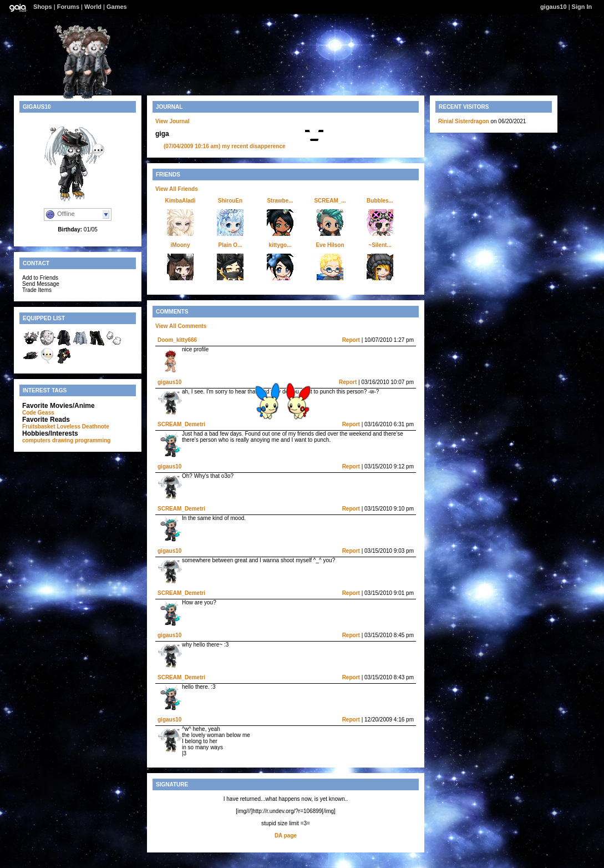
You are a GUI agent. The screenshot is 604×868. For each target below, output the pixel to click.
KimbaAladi (180, 201)
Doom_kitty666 (177, 340)
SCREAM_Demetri (181, 424)
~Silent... (380, 245)
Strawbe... (280, 201)
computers (36, 440)
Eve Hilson (330, 245)
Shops (43, 7)
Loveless (68, 427)
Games (117, 7)
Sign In (582, 7)
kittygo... (280, 245)
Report (351, 340)
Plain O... (230, 245)
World (93, 7)
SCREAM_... (330, 201)
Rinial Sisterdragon (464, 121)
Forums (68, 7)
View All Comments (181, 326)
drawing (63, 440)
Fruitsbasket (39, 427)
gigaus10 (554, 7)
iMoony (181, 245)
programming (93, 440)
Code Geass (38, 413)
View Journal (172, 121)
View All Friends (177, 189)
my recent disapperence (225, 146)
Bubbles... (380, 201)
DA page (286, 836)
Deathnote (96, 427)
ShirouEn (230, 201)
